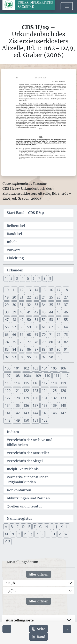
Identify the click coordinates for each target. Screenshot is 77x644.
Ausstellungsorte (20, 620)
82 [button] (66, 342)
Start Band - (25, 213)
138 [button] (45, 405)
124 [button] (45, 391)
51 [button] (36, 320)
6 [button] (34, 278)
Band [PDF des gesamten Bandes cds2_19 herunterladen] (38, 637)
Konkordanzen (19, 490)
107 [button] (8, 376)
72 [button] (59, 335)
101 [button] (17, 368)
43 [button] (44, 312)
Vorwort (13, 250)
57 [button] (14, 327)
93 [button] (14, 357)
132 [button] (54, 398)
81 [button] (59, 342)
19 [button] (7, 297)
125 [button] (54, 391)
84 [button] (14, 349)
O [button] (19, 534)
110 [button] (47, 376)
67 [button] (22, 335)
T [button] (48, 534)
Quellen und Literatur (24, 506)
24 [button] (44, 297)
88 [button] (44, 349)
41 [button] (29, 312)
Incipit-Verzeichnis (23, 469)
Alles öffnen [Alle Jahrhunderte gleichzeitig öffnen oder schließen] (39, 574)
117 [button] (45, 383)
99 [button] (59, 357)
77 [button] (29, 342)
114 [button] (17, 383)
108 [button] (17, 376)
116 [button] (35, 383)
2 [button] (11, 278)
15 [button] (44, 290)
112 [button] (66, 376)
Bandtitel (14, 234)
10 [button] (7, 290)
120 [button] (8, 391)
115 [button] (26, 383)
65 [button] (7, 335)
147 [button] (63, 413)
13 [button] (29, 290)
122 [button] (26, 391)
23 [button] (36, 297)
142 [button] (17, 413)
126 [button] (63, 391)
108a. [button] (28, 376)
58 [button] (22, 327)
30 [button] (14, 305)
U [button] (54, 534)
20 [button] (14, 297)
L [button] (67, 527)
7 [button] (39, 278)
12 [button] (22, 290)
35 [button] (51, 305)
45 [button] (59, 312)
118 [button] (54, 383)
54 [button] (59, 320)
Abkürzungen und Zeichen (28, 498)
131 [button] (45, 398)
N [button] (13, 534)
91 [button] (66, 349)
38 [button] (7, 312)
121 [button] (17, 391)
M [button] (6, 534)
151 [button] (35, 420)
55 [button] (66, 320)
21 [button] (22, 297)
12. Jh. (11, 583)
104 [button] (45, 368)
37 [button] (66, 305)
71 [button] (51, 335)
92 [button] (7, 357)
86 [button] (29, 349)
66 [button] (14, 335)
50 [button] (29, 320)
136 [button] (26, 405)
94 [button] (22, 357)
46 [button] (66, 312)
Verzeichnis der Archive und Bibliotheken (30, 442)
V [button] (60, 534)
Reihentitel (16, 226)
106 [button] (63, 368)
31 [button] (22, 305)
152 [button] (45, 420)
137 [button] (35, 405)
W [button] (66, 534)
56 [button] (7, 327)
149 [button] (17, 420)
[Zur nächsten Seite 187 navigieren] (67, 629)
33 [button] (36, 305)
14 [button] (36, 290)
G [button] (40, 527)
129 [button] (26, 398)
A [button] (6, 527)
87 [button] (36, 349)
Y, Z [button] (8, 542)
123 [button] (35, 391)
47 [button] (7, 320)
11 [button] (14, 290)
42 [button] (36, 312)
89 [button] (51, 349)
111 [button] (57, 376)
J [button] (56, 527)
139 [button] (54, 405)
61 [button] (44, 327)
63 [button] (59, 327)
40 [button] (22, 312)
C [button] (17, 527)
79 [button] (44, 342)
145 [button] (45, 413)
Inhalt (12, 242)
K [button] (62, 527)
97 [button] (44, 357)
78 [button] (36, 342)
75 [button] (14, 342)
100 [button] (8, 368)
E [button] (29, 527)
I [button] (52, 527)
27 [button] (66, 297)
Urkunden (15, 270)
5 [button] (28, 278)
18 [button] (66, 290)
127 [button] (8, 398)
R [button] (37, 534)
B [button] (12, 527)
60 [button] (36, 327)
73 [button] (66, 335)
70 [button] (44, 335)
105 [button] (54, 368)
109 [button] (38, 376)
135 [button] (17, 405)
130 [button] (35, 398)
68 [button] (29, 335)
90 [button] (59, 349)
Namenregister (19, 518)
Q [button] (31, 534)
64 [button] (66, 327)
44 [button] (51, 312)
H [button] (47, 527)
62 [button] (51, 327)
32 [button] (29, 305)
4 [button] (22, 278)
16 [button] (51, 290)
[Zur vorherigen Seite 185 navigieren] (7, 629)
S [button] (42, 534)
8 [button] (45, 278)
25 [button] (51, 297)
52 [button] (44, 320)
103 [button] (35, 368)
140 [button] (63, 405)
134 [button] (8, 405)
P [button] (25, 534)
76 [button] (22, 342)
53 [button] (51, 320)
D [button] (23, 527)
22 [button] (29, 297)
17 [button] (59, 290)
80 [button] (51, 342)
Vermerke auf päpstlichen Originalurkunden (28, 480)
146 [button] (54, 413)
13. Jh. (11, 591)
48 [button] (14, 320)
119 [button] (63, 383)
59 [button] (29, 327)
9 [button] (50, 278)
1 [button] (6, 278)
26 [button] (59, 297)
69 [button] (36, 335)
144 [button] (35, 413)
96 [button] (36, 357)
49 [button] (22, 320)
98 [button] (51, 357)
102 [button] (26, 368)
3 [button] (17, 278)
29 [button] (7, 305)
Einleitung (15, 258)
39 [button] (14, 312)
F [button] (35, 527)
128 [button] (17, 398)
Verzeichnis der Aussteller (28, 453)
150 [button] (26, 420)
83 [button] (7, 349)
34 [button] (44, 305)
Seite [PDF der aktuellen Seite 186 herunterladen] (39, 629)
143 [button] (26, 413)
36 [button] (59, 305)
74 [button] (7, 342)
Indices (13, 432)
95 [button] (29, 357)
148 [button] (8, 420)
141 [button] (8, 413)
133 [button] (63, 398)
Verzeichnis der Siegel (25, 461)
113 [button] (8, 383)
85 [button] (22, 349)
